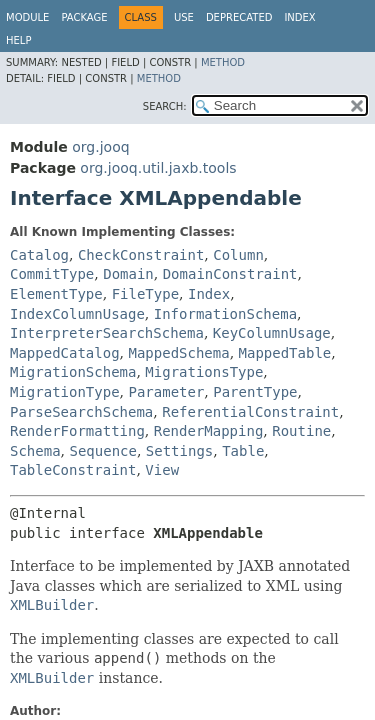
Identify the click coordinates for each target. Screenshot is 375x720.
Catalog (39, 255)
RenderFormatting (77, 431)
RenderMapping (209, 431)
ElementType (56, 294)
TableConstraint (73, 470)
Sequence (102, 451)
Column (238, 255)
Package (84, 17)
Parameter (166, 392)
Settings (179, 451)
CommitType (52, 274)
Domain (128, 274)
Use (184, 17)
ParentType (255, 392)
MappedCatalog (65, 353)
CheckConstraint (141, 255)
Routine (301, 431)
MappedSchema (178, 353)
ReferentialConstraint (250, 412)
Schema (35, 451)
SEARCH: (165, 106)
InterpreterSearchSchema (107, 333)
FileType (145, 294)
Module (27, 17)
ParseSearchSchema (81, 412)
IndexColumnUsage (77, 314)
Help (18, 40)
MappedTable (285, 353)
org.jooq (100, 147)
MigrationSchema (73, 372)
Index (299, 17)
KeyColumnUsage (272, 333)
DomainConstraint (230, 274)
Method (223, 62)
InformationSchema (225, 314)
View (162, 470)
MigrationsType (204, 372)
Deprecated (239, 17)
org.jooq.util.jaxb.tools (158, 168)
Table (243, 451)
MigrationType (65, 392)
